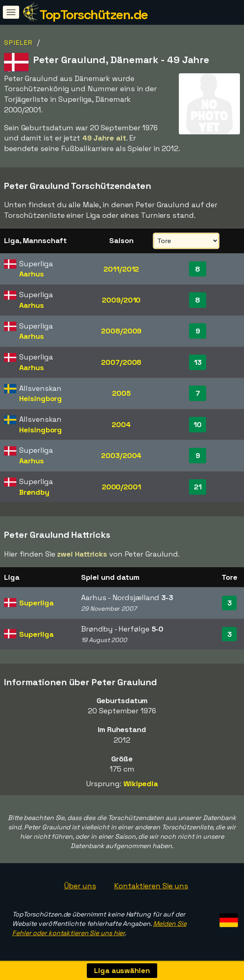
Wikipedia (141, 784)
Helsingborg (41, 398)
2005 (121, 393)
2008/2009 (121, 331)
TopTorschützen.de (94, 15)
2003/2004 (121, 455)
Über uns (80, 886)
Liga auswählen (122, 970)
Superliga (36, 603)
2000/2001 (121, 487)
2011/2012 (121, 269)
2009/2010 (121, 300)
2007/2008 (121, 362)
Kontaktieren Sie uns (151, 886)
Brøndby (34, 492)
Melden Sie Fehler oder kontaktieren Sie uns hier (99, 928)
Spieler (19, 43)
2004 (121, 424)
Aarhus (31, 274)
